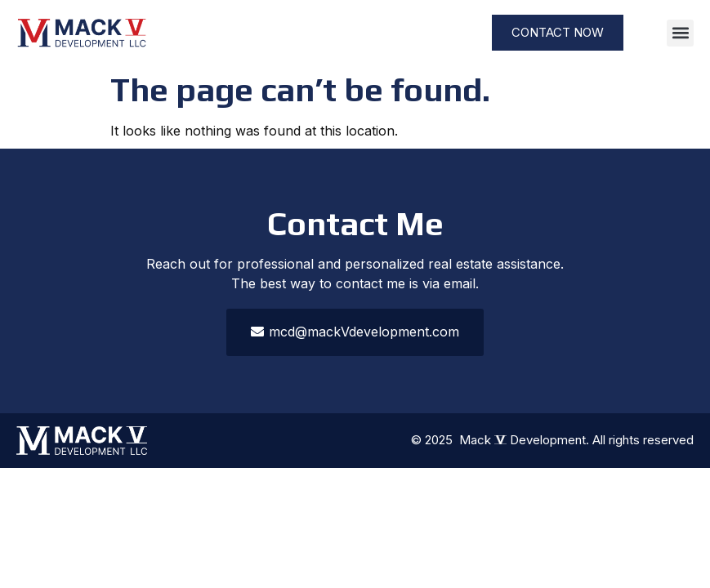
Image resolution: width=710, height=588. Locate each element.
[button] (680, 33)
